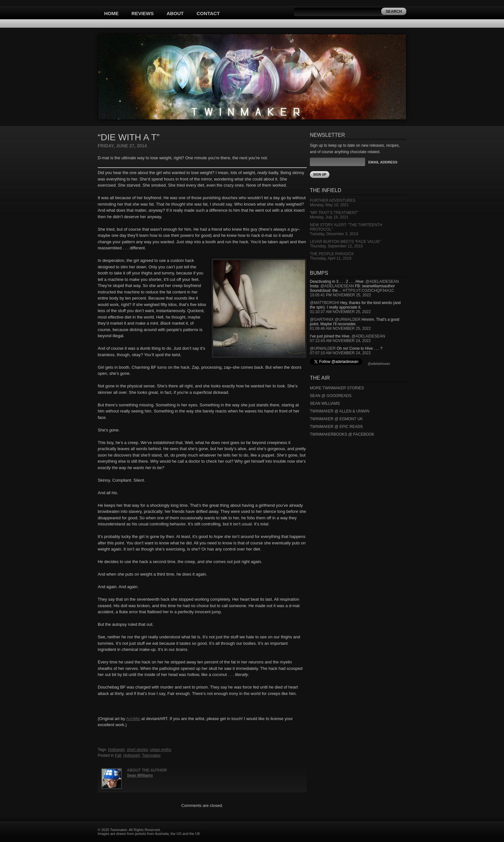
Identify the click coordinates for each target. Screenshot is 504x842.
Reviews (143, 13)
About (175, 13)
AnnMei (133, 719)
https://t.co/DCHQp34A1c (368, 291)
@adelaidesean (382, 282)
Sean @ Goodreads (331, 396)
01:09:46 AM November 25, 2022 (340, 328)
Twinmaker (151, 755)
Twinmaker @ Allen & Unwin (340, 411)
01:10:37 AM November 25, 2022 (340, 312)
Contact (208, 13)
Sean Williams (140, 775)
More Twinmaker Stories (337, 388)
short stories (137, 750)
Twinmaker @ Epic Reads (336, 427)
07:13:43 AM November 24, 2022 (340, 341)
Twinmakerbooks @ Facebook (342, 434)
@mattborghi (324, 303)
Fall (118, 755)
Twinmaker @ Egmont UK (336, 419)
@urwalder (347, 319)
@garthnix (322, 319)
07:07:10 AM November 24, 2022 (340, 353)
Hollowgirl (116, 750)
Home (111, 13)
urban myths (161, 750)
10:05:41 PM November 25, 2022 (340, 295)
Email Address (383, 162)
